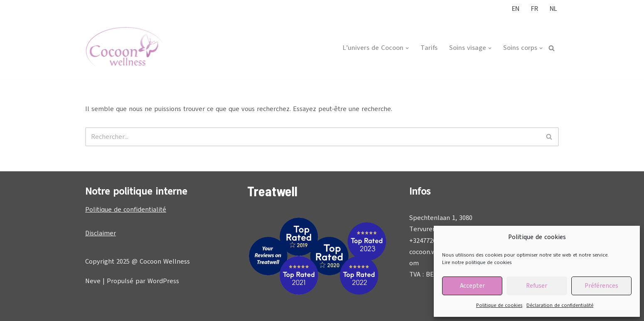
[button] (407, 48)
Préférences (601, 286)
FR (535, 9)
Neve (93, 281)
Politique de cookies (499, 305)
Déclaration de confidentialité (560, 305)
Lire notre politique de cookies (477, 262)
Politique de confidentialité (126, 210)
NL (553, 9)
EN (516, 9)
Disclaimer (101, 233)
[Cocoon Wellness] (125, 48)
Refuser (537, 286)
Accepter (472, 286)
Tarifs (429, 48)
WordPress (163, 281)
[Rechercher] (552, 48)
